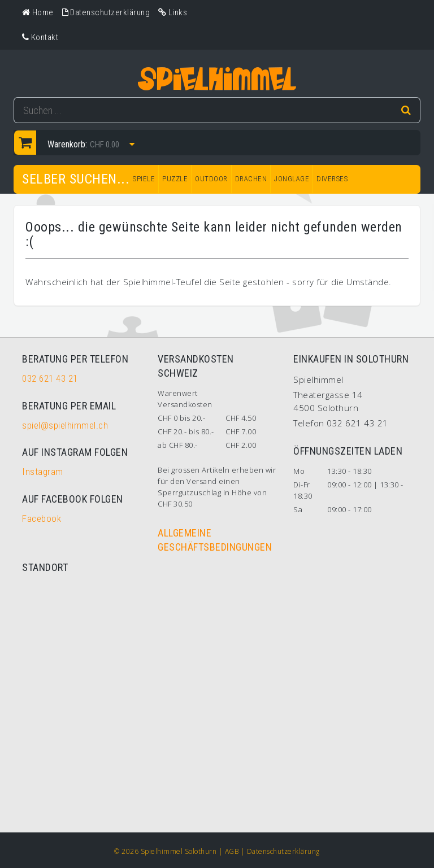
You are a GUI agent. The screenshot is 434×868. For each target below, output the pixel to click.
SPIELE (144, 179)
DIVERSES (332, 179)
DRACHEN (251, 179)
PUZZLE (175, 179)
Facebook (42, 518)
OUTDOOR (211, 179)
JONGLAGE (292, 179)
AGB (232, 851)
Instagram (43, 472)
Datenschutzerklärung (283, 851)
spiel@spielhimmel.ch (65, 425)
